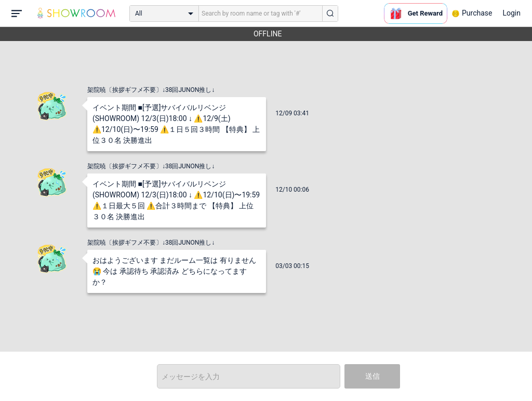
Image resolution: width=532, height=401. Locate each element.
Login (511, 13)
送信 (373, 376)
